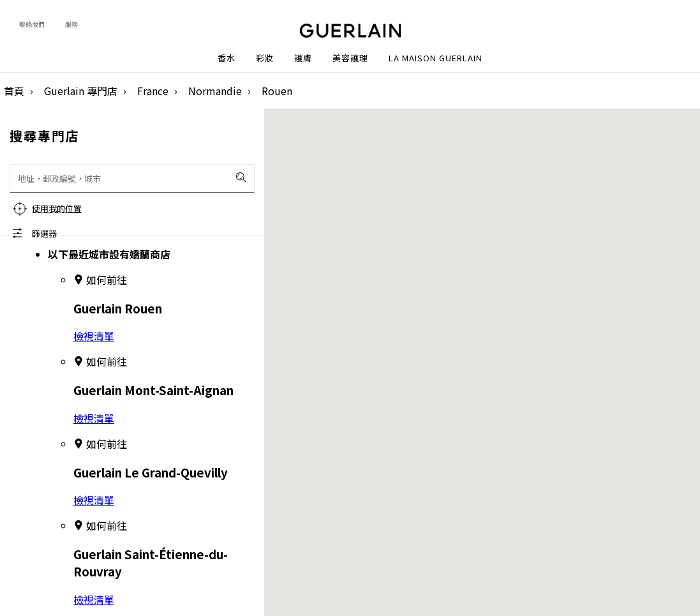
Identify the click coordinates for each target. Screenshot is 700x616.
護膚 (303, 58)
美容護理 (350, 58)
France (153, 91)
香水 (227, 58)
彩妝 (265, 58)
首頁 (14, 91)
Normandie (215, 91)
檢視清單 (94, 336)
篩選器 (44, 233)
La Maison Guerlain (436, 58)
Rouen (277, 91)
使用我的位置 (57, 208)
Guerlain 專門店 (81, 91)
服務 (71, 24)
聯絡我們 (32, 24)
